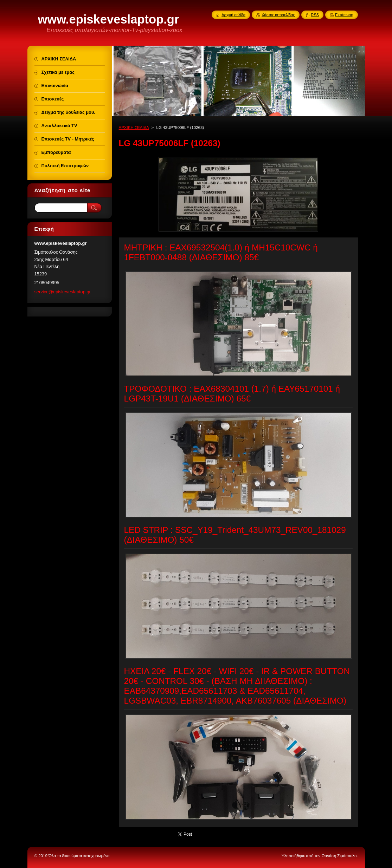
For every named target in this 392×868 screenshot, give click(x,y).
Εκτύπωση (344, 15)
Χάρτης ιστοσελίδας (278, 15)
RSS (315, 15)
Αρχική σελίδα (233, 15)
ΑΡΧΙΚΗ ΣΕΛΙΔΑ (134, 128)
